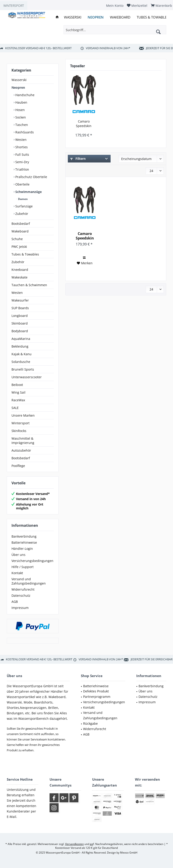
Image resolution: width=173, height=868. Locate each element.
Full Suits (22, 154)
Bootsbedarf (21, 224)
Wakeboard (20, 231)
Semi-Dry (22, 162)
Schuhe (17, 239)
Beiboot (17, 385)
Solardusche (21, 362)
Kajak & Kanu (22, 354)
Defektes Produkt (96, 691)
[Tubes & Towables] (153, 17)
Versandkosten (74, 844)
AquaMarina (21, 339)
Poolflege (18, 466)
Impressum (20, 608)
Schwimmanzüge (28, 192)
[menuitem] (115, 6)
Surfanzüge (24, 206)
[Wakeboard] (120, 17)
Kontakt (17, 573)
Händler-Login (22, 549)
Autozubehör (21, 450)
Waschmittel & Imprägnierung (23, 441)
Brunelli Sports (23, 369)
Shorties (21, 147)
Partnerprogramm (97, 697)
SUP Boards (20, 308)
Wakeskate (19, 277)
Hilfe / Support (23, 567)
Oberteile (22, 184)
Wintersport (20, 423)
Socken (20, 117)
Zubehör (21, 214)
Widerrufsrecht (23, 589)
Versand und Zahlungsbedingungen (29, 581)
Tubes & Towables (25, 254)
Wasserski (19, 80)
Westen (20, 140)
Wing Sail (18, 392)
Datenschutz (21, 595)
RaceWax (18, 400)
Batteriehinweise (24, 542)
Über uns (18, 555)
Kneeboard (20, 270)
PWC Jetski (19, 247)
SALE (15, 408)
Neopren (18, 87)
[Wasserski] (73, 17)
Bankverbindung (24, 536)
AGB (15, 602)
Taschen (21, 125)
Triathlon (22, 169)
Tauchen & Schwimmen (29, 285)
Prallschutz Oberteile (31, 177)
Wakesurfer (20, 300)
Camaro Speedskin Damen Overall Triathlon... (84, 124)
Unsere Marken (23, 415)
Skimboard (20, 323)
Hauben (21, 102)
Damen (23, 199)
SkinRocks (19, 431)
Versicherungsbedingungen (32, 561)
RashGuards (24, 132)
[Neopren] (96, 17)
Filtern (78, 159)
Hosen (20, 110)
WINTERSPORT (14, 6)
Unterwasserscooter (27, 377)
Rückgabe (90, 723)
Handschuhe (24, 95)
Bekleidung (20, 346)
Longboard (20, 316)
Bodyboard (20, 331)
